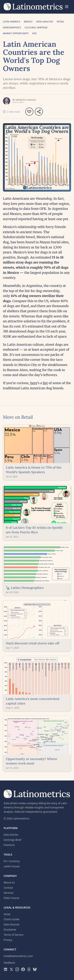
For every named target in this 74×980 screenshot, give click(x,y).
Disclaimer (10, 930)
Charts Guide (12, 919)
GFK (34, 33)
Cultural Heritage (36, 28)
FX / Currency (12, 861)
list (45, 383)
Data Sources (12, 924)
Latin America (12, 22)
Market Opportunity (16, 33)
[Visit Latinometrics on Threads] (29, 969)
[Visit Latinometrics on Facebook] (23, 969)
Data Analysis (45, 22)
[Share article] (39, 112)
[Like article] (29, 112)
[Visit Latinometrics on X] (11, 969)
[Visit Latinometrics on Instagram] (17, 969)
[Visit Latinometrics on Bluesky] (35, 969)
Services (9, 893)
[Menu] (67, 7)
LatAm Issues (12, 866)
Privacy (8, 940)
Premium (9, 845)
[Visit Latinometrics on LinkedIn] (5, 969)
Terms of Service (14, 935)
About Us (9, 882)
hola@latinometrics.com (18, 956)
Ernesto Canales (26, 100)
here (34, 383)
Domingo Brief (12, 840)
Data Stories (11, 835)
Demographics (12, 28)
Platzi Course (11, 898)
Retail (61, 22)
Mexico (28, 22)
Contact (8, 888)
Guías (7, 914)
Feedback (9, 963)
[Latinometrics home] (33, 7)
